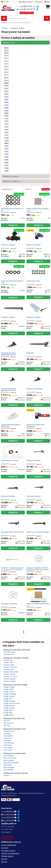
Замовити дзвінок (8, 836)
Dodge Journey (9, 708)
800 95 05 (25, 6)
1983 (6, 154)
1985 (6, 160)
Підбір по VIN (7, 839)
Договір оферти (7, 856)
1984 (6, 157)
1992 (6, 121)
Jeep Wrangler (9, 770)
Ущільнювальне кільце (10, 460)
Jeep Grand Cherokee (11, 763)
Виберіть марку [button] (11, 176)
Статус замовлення (9, 845)
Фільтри (46, 189)
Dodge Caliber (9, 689)
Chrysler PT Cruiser (10, 676)
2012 (6, 61)
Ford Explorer (8, 736)
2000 (6, 86)
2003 (6, 94)
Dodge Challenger (10, 694)
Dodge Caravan (9, 692)
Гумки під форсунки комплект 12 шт (38, 209)
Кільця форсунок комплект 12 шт (12, 209)
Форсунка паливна (8, 245)
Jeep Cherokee (9, 756)
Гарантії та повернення (10, 853)
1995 (6, 130)
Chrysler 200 (8, 660)
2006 (6, 102)
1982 (6, 151)
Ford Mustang (9, 743)
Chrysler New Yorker (11, 672)
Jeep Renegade (9, 767)
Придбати (13, 225)
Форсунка (30, 353)
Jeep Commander (10, 758)
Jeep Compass (9, 760)
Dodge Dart (8, 699)
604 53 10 (8, 817)
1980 (6, 146)
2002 (6, 91)
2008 (6, 108)
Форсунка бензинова (34, 389)
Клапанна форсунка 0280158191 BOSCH (9, 390)
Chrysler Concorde (10, 667)
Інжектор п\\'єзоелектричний (38, 532)
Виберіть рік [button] (10, 43)
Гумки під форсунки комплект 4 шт (12, 282)
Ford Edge (7, 733)
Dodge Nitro (8, 713)
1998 (6, 138)
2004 (6, 97)
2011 (6, 58)
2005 (6, 100)
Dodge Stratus (9, 715)
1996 (6, 132)
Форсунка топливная (9, 604)
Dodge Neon (8, 710)
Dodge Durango (9, 701)
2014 (6, 67)
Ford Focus (8, 738)
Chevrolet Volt (9, 654)
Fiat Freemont (9, 723)
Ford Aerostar (9, 731)
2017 (6, 75)
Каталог (4, 859)
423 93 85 (7, 820)
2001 (6, 88)
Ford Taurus (8, 750)
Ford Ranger (8, 747)
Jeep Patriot (8, 765)
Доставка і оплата (26, 2)
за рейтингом (7, 189)
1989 (6, 171)
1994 (6, 127)
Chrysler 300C (8, 662)
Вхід (47, 2)
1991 (6, 119)
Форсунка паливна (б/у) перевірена (35, 425)
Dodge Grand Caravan (12, 703)
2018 (6, 78)
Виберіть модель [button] (12, 181)
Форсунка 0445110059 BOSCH (12, 532)
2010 (6, 56)
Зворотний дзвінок (27, 13)
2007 (6, 105)
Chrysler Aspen (9, 665)
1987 (6, 165)
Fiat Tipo (7, 725)
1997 (6, 135)
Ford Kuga (7, 740)
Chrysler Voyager (10, 681)
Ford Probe (8, 745)
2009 (6, 111)
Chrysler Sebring (9, 679)
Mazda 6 (7, 775)
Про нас (4, 862)
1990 (6, 116)
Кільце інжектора (33, 281)
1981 (6, 149)
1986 (6, 163)
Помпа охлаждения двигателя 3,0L (38, 604)
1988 (6, 168)
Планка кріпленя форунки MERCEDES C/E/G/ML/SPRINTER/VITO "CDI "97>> (13, 425)
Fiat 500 (6, 721)
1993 (6, 124)
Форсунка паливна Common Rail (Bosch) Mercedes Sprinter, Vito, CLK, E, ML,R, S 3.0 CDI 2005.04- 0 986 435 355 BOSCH (38, 569)
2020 (6, 50)
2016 (6, 72)
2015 (6, 69)
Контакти (39, 2)
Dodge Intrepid (9, 706)
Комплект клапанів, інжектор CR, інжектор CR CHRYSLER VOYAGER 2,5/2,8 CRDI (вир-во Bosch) (12, 569)
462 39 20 (25, 9)
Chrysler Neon (9, 669)
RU (8, 2)
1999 (6, 141)
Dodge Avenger (9, 687)
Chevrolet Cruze (9, 652)
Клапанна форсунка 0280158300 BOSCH (9, 354)
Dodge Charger (9, 696)
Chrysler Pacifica (9, 674)
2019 (6, 81)
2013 (6, 64)
